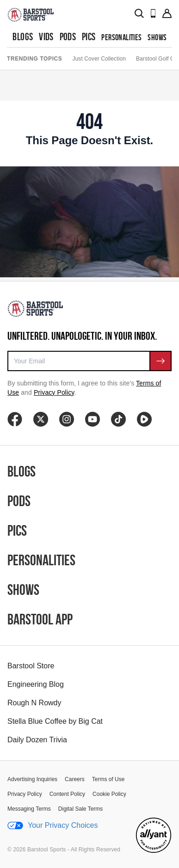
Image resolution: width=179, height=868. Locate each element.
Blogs (23, 37)
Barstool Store (31, 666)
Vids (46, 37)
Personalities (121, 37)
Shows (157, 37)
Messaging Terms (29, 809)
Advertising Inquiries (32, 779)
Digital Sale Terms (80, 809)
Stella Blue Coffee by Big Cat (55, 721)
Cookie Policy (109, 794)
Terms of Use (108, 779)
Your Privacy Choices (52, 825)
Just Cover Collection (99, 59)
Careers (75, 779)
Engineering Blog (36, 684)
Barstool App (40, 619)
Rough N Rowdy (34, 703)
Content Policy (67, 794)
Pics (89, 37)
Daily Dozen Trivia (37, 740)
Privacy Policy (54, 392)
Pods (68, 37)
